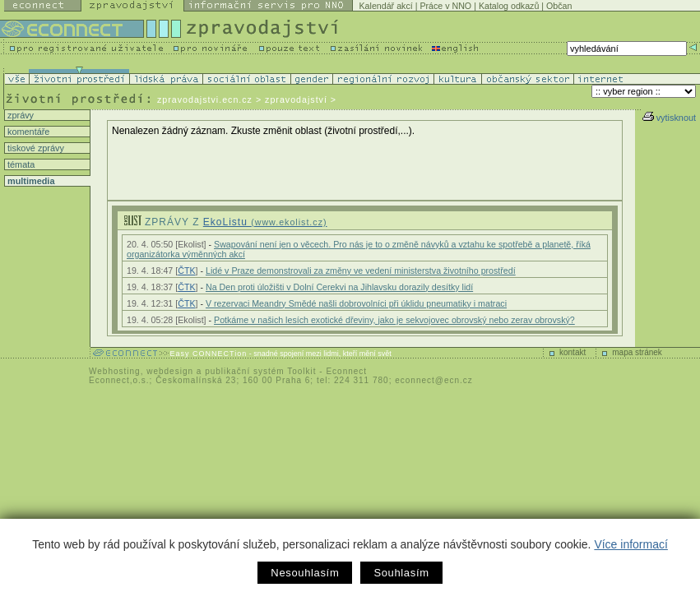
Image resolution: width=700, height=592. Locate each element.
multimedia (30, 181)
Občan (559, 6)
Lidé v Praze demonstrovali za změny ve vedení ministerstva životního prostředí (361, 271)
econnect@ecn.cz (434, 380)
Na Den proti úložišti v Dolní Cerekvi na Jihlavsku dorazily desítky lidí (339, 287)
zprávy (19, 115)
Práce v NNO (445, 6)
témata (20, 164)
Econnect (346, 371)
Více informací (630, 544)
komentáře (27, 132)
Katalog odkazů (509, 6)
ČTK (186, 271)
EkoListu (265, 222)
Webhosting (115, 371)
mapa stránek (637, 352)
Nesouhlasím (305, 573)
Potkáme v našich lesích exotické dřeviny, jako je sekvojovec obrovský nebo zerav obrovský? (394, 320)
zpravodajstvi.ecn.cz (205, 99)
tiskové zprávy (35, 148)
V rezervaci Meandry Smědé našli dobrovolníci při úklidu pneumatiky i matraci (356, 303)
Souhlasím (401, 573)
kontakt (573, 352)
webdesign (170, 371)
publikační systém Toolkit (260, 371)
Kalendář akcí (386, 6)
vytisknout (669, 118)
